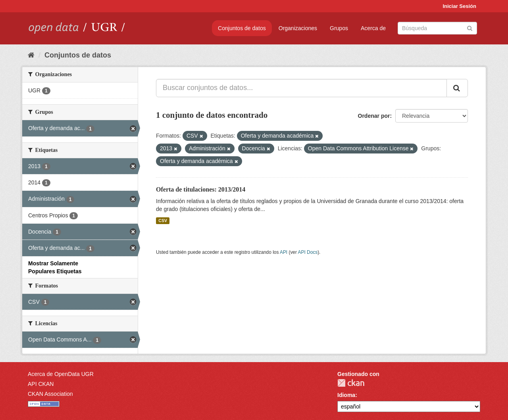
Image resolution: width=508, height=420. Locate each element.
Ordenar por (374, 116)
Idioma (346, 395)
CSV (163, 221)
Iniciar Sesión (459, 6)
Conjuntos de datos (242, 28)
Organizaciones (298, 28)
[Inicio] (31, 55)
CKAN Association (50, 394)
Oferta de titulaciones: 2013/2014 (201, 189)
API (284, 252)
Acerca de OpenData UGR (61, 374)
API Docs (308, 252)
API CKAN (41, 384)
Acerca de (373, 28)
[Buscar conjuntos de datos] (437, 28)
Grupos (339, 28)
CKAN (351, 383)
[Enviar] (470, 28)
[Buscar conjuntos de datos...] (301, 88)
